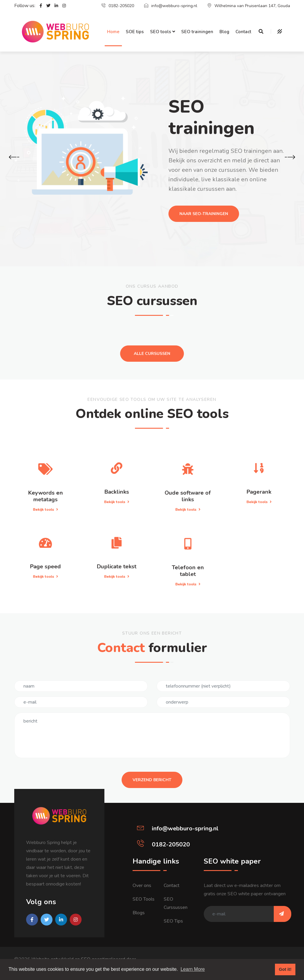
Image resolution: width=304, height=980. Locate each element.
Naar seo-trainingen (204, 214)
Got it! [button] (285, 969)
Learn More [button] (193, 969)
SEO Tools (144, 899)
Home (113, 32)
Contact (243, 32)
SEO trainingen (197, 32)
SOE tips (135, 32)
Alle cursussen (152, 354)
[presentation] (14, 158)
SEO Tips (173, 921)
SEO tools (163, 32)
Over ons (142, 885)
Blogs (139, 913)
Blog (224, 32)
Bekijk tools (45, 495)
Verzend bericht (152, 780)
